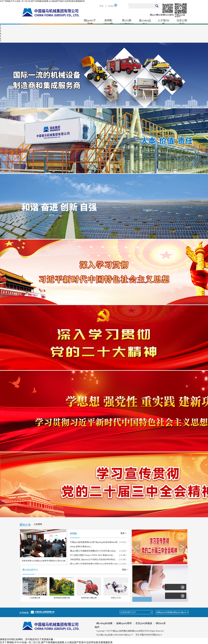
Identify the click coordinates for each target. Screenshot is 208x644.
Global (111, 6)
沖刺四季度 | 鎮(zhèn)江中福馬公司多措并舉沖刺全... (93, 560)
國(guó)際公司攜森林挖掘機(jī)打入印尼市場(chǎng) (93, 551)
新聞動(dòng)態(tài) (108, 22)
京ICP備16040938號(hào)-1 (149, 635)
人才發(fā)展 (163, 22)
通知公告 (25, 525)
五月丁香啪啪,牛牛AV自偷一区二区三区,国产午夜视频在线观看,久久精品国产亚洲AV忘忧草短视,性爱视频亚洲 (42, 1)
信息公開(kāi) (182, 22)
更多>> (124, 533)
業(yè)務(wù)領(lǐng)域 (127, 22)
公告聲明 (38, 524)
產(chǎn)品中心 (145, 22)
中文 (102, 6)
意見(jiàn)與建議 (144, 623)
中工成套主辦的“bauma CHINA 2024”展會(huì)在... (92, 555)
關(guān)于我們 (90, 22)
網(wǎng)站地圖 (104, 623)
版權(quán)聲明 (124, 623)
